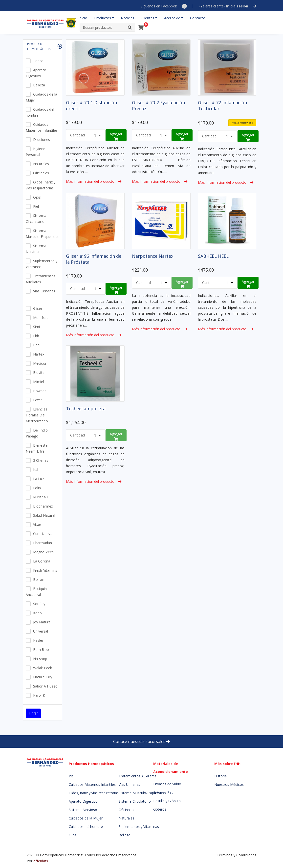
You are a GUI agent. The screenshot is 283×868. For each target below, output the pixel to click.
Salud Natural (44, 515)
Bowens (40, 391)
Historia (220, 776)
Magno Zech (44, 552)
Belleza (39, 85)
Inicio (83, 18)
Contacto (198, 18)
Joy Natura (42, 622)
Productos (103, 18)
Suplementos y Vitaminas (42, 264)
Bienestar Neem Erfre (37, 448)
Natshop (40, 659)
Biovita (39, 372)
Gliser (38, 308)
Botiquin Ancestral (36, 592)
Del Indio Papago (37, 433)
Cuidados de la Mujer (42, 97)
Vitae (37, 524)
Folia (37, 488)
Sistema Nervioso (36, 249)
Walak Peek (43, 668)
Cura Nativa (43, 534)
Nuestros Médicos (229, 784)
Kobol (38, 613)
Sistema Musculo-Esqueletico (43, 234)
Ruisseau (41, 497)
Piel (36, 206)
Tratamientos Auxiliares (41, 279)
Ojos (37, 197)
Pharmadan (43, 543)
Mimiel (39, 382)
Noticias (128, 18)
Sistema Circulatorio (36, 218)
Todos (38, 61)
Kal (36, 470)
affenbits (41, 861)
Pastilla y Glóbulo (167, 801)
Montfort (41, 318)
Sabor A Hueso (45, 686)
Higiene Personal (35, 152)
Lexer (38, 400)
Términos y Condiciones (237, 855)
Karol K (39, 695)
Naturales (41, 164)
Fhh (36, 336)
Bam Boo (41, 650)
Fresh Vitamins (45, 570)
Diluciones (42, 140)
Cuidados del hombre (40, 112)
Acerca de (172, 18)
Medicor (40, 363)
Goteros (160, 809)
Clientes (148, 18)
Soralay (39, 604)
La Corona (42, 561)
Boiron (39, 579)
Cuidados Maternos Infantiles (42, 127)
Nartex (39, 354)
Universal (41, 631)
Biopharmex (43, 506)
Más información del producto (94, 181)
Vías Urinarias (44, 291)
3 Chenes (41, 460)
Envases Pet (163, 792)
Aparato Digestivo (36, 73)
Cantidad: (78, 135)
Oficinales (41, 173)
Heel (37, 345)
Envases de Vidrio (167, 784)
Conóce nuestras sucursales (141, 741)
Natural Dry (43, 677)
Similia (38, 327)
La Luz (39, 479)
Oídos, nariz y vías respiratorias (41, 185)
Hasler (38, 640)
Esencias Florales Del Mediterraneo (37, 415)
